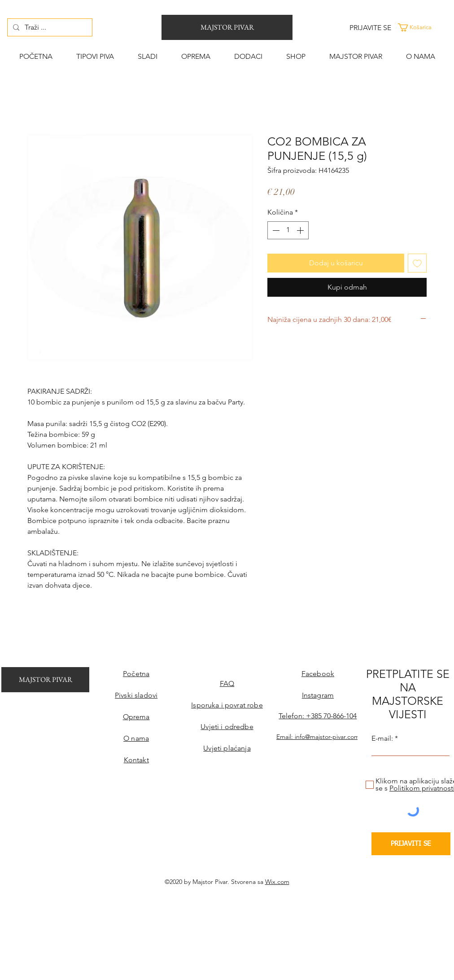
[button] (424, 27)
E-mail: (382, 738)
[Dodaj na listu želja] (417, 263)
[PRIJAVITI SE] (411, 844)
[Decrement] (275, 230)
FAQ (227, 683)
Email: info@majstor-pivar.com (318, 737)
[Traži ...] (49, 27)
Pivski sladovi (136, 695)
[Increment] (301, 230)
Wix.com (277, 882)
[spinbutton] (288, 230)
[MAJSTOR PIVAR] (227, 27)
